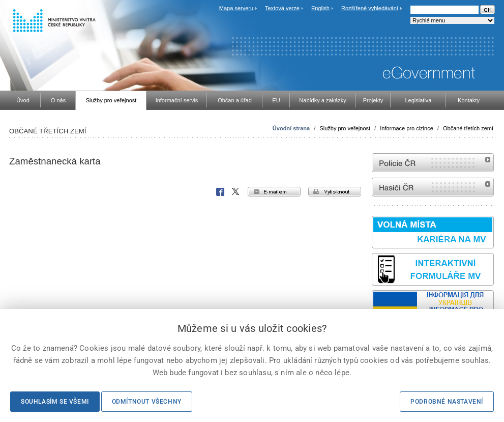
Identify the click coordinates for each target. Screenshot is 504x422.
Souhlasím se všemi (55, 402)
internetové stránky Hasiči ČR (433, 187)
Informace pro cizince (407, 128)
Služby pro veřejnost (345, 128)
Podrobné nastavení (447, 402)
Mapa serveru (236, 8)
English (320, 8)
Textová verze (282, 8)
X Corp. (236, 192)
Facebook (220, 192)
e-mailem (274, 192)
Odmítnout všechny (147, 402)
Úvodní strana (291, 128)
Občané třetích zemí (468, 128)
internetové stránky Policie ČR (433, 163)
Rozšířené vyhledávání (370, 8)
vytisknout (335, 192)
